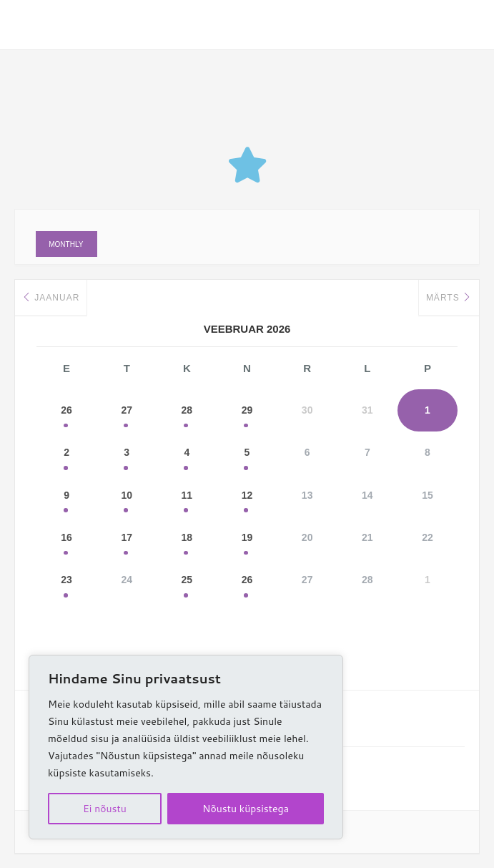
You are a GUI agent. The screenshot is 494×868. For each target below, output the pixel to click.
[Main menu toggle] (462, 25)
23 (66, 583)
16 (66, 540)
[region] (186, 747)
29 (247, 411)
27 (127, 411)
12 (247, 497)
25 (187, 583)
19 (247, 540)
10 (127, 497)
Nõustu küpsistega (246, 809)
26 (66, 411)
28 (187, 411)
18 (187, 540)
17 (127, 540)
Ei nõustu (105, 809)
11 (187, 497)
